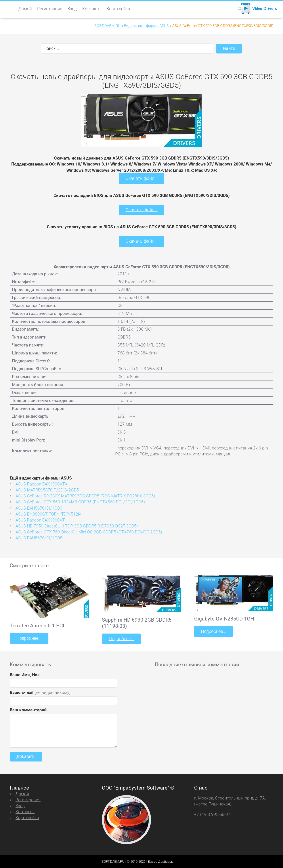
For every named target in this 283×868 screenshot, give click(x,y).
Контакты (92, 9)
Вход (72, 9)
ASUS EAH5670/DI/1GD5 (39, 538)
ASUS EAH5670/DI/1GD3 (39, 508)
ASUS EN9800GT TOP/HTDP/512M (49, 514)
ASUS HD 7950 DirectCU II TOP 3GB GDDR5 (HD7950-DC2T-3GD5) (77, 526)
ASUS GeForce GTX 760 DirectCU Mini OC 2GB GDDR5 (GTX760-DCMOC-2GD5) (89, 532)
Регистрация (50, 9)
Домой (25, 9)
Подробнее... (29, 638)
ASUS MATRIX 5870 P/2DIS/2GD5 (47, 490)
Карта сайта (118, 9)
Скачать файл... (142, 178)
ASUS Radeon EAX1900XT (40, 520)
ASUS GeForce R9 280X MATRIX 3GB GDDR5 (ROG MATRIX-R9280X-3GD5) (85, 496)
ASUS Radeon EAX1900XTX (41, 484)
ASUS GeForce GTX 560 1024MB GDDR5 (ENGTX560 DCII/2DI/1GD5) (80, 502)
